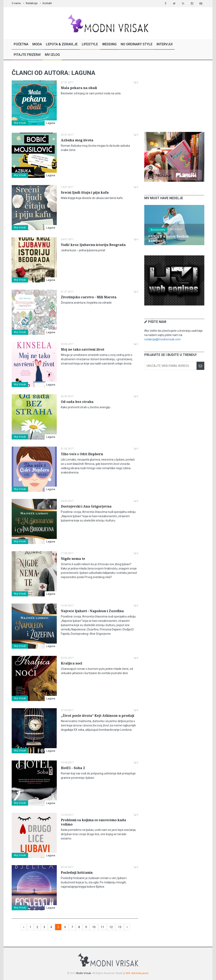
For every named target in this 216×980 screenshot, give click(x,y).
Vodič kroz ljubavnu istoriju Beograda (93, 245)
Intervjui (165, 44)
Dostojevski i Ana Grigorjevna (86, 506)
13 (120, 927)
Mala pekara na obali (79, 88)
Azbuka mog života (77, 140)
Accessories (158, 230)
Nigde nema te (73, 559)
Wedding (109, 44)
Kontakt (47, 3)
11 (102, 927)
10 (94, 927)
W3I (128, 973)
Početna (21, 44)
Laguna (51, 123)
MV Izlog (52, 55)
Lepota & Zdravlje (62, 44)
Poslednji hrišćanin (77, 873)
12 (111, 927)
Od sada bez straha (77, 402)
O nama (16, 3)
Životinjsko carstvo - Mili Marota (89, 297)
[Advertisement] (175, 96)
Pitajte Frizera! (27, 55)
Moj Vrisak (20, 123)
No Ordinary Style (137, 44)
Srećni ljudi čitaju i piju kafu (85, 193)
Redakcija (32, 3)
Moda (37, 44)
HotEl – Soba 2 (73, 768)
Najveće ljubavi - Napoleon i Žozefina (92, 611)
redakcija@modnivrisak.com (163, 339)
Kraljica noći (72, 663)
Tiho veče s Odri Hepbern (82, 454)
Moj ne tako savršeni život (83, 349)
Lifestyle (90, 44)
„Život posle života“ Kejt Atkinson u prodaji (98, 716)
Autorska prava (140, 973)
